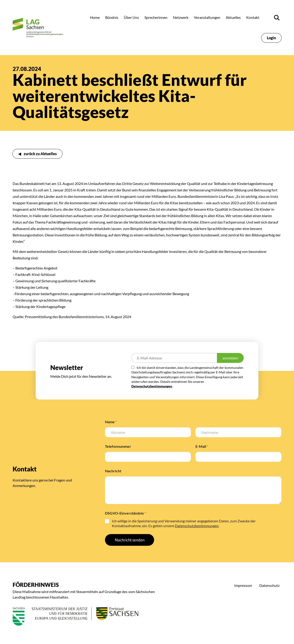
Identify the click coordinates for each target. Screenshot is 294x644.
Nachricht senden (130, 540)
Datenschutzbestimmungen (152, 386)
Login (271, 38)
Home (95, 17)
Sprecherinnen (156, 17)
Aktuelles (233, 17)
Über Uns (131, 17)
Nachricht (113, 471)
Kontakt (253, 17)
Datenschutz (269, 585)
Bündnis (112, 17)
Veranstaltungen (207, 17)
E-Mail (202, 446)
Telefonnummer (118, 446)
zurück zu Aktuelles (40, 154)
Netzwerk (181, 17)
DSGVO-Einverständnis (125, 513)
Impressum (243, 585)
